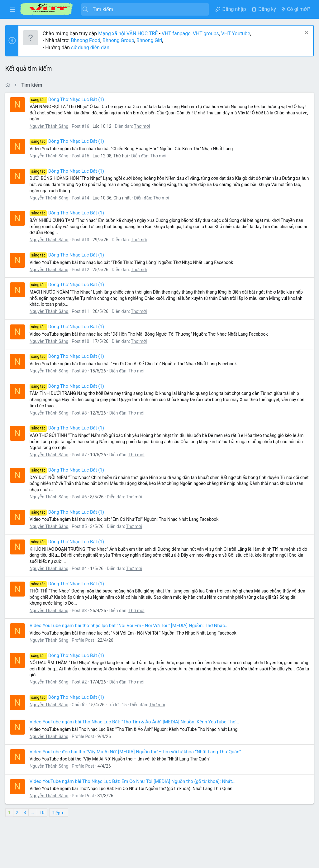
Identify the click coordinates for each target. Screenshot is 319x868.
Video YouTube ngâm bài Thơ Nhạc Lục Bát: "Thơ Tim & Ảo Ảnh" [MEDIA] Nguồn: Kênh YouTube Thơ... (135, 722)
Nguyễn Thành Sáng (50, 126)
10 (43, 813)
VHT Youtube (237, 34)
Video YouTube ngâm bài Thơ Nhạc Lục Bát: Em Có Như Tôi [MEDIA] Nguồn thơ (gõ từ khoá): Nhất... (133, 781)
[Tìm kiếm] (145, 9)
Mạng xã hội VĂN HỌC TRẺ (128, 34)
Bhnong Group (119, 40)
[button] (12, 9)
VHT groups (207, 34)
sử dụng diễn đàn (90, 48)
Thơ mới (143, 126)
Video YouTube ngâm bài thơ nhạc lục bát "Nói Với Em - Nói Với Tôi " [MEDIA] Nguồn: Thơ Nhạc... (130, 626)
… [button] (34, 813)
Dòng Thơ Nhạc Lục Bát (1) (68, 99)
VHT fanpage (177, 34)
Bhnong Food (87, 40)
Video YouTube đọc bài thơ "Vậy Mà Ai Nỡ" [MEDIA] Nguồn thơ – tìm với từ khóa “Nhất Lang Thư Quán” (136, 752)
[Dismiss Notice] (305, 34)
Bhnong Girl (150, 40)
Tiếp (57, 813)
